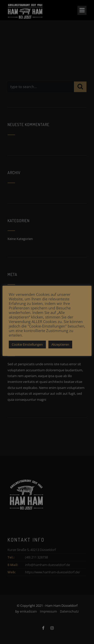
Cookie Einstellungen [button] (27, 344)
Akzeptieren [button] (60, 344)
